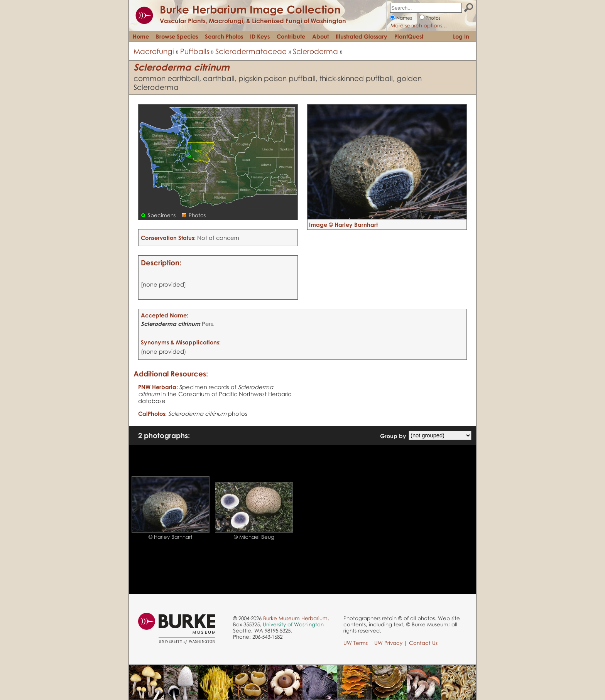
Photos (433, 18)
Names (404, 18)
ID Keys (260, 36)
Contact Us (423, 643)
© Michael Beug (254, 537)
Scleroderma (315, 51)
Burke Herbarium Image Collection (250, 9)
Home (141, 36)
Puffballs (195, 51)
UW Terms (356, 643)
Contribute (291, 36)
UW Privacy (388, 643)
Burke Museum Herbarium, (296, 618)
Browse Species (177, 36)
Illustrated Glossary (362, 36)
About (320, 36)
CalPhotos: (152, 413)
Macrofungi (154, 51)
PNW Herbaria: (158, 387)
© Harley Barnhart (171, 537)
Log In (461, 36)
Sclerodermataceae (251, 51)
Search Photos (224, 36)
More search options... (419, 25)
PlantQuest (409, 36)
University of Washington (293, 624)
